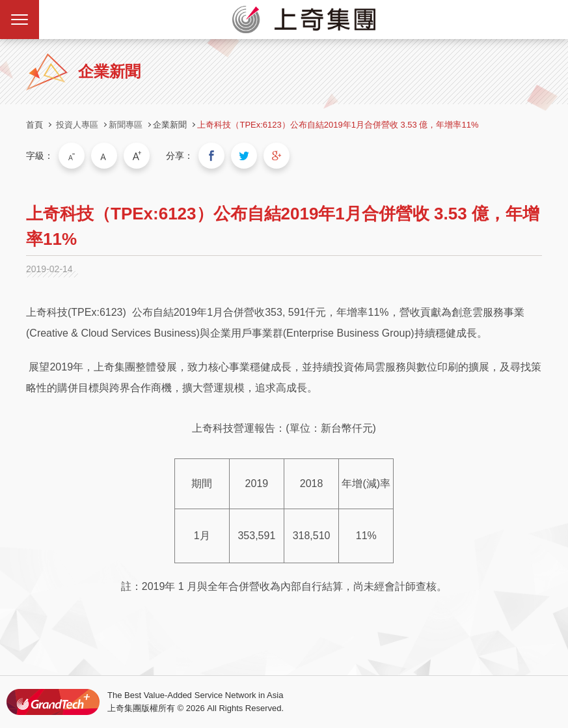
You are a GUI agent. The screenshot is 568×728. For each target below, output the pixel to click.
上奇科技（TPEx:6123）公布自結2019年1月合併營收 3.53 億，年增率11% (338, 125)
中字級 (104, 156)
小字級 (72, 156)
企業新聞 (170, 125)
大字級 (137, 156)
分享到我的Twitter (244, 156)
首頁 (34, 125)
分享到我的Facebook (211, 156)
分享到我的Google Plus (277, 156)
